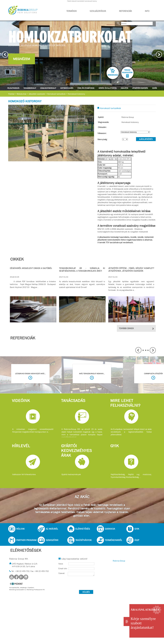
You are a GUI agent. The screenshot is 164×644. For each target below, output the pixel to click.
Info (147, 11)
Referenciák (125, 11)
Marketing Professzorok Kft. (36, 590)
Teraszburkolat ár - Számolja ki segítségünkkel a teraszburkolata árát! (82, 270)
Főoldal (11, 94)
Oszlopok (124, 88)
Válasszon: (102, 133)
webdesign (23, 588)
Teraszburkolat (30, 88)
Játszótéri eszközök (140, 88)
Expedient (31, 588)
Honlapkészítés (14, 588)
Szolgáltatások (98, 11)
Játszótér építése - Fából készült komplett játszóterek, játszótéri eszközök (131, 270)
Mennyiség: (102, 139)
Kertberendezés (67, 88)
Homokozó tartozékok (56, 94)
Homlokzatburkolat (48, 88)
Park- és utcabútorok (86, 88)
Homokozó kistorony (76, 94)
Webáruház (22, 94)
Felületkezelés (13, 88)
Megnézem (22, 59)
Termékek (72, 11)
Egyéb (154, 88)
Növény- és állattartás (107, 88)
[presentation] (78, 583)
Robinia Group (119, 561)
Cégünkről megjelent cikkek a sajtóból (31, 268)
